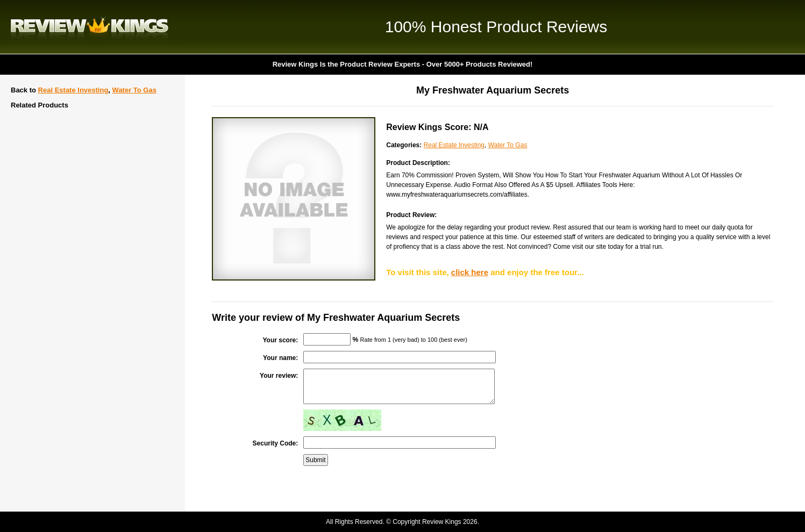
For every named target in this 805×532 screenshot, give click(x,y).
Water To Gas (134, 90)
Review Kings (90, 27)
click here (470, 272)
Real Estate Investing (73, 90)
